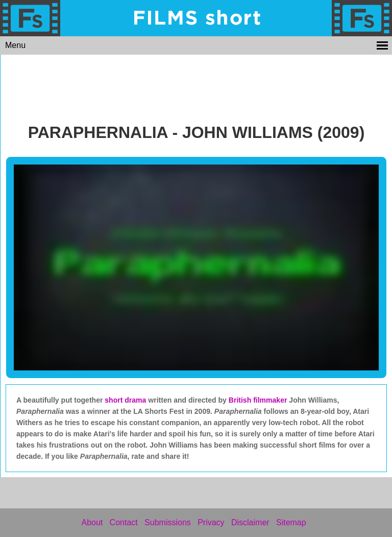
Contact (124, 522)
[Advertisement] (197, 86)
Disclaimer (250, 522)
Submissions (168, 522)
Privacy (211, 522)
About (92, 522)
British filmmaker (259, 400)
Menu (15, 45)
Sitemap (291, 522)
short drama (125, 400)
